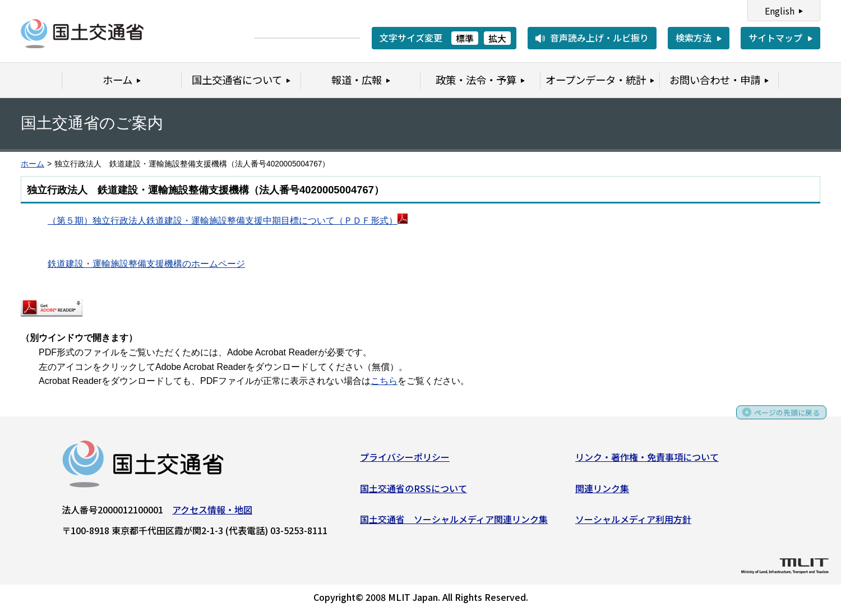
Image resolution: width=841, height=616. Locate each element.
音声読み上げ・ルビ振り (599, 38)
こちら (384, 381)
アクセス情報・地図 (212, 513)
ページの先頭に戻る (781, 420)
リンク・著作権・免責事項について (647, 460)
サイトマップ (775, 38)
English (780, 11)
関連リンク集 (602, 492)
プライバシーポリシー (405, 460)
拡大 (497, 38)
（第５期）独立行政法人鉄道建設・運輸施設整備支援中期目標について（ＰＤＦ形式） (223, 221)
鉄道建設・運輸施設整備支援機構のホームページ (146, 264)
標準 (465, 38)
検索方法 (694, 38)
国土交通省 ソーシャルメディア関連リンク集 (454, 523)
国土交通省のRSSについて (413, 492)
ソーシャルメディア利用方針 (633, 523)
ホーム (33, 164)
